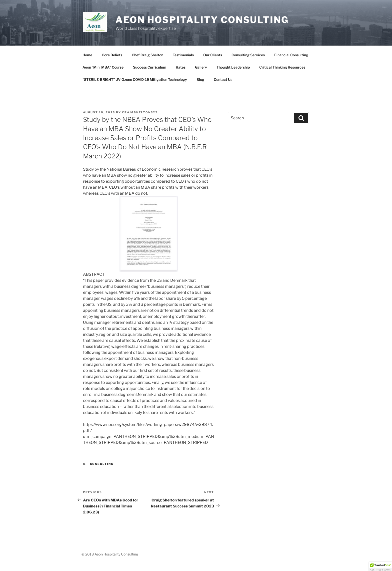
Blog (200, 79)
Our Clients (213, 55)
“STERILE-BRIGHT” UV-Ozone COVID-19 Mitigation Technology (135, 79)
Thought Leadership (233, 67)
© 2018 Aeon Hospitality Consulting (110, 554)
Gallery (201, 67)
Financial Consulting (291, 55)
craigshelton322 (140, 112)
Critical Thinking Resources (282, 67)
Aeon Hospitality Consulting (202, 20)
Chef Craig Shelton (147, 55)
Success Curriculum (150, 67)
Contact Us (223, 79)
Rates (181, 67)
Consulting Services (248, 55)
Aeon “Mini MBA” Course (103, 67)
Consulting (102, 464)
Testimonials (183, 55)
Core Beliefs (112, 55)
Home (87, 55)
